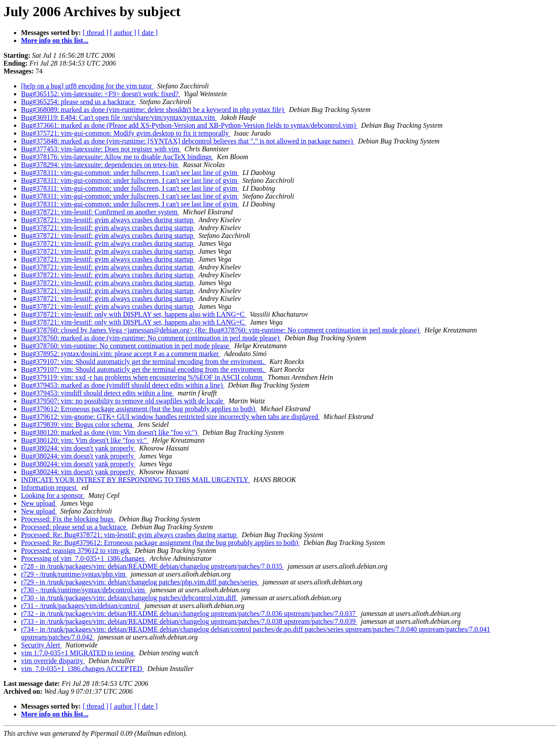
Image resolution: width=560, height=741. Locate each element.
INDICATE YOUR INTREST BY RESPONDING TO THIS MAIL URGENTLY (135, 480)
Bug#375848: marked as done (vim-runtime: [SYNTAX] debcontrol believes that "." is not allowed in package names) (188, 141)
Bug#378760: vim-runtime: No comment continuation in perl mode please (126, 346)
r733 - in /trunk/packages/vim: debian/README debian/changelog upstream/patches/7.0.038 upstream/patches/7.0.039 (189, 621)
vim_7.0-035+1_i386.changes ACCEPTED (82, 669)
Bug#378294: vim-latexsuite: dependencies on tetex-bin (100, 165)
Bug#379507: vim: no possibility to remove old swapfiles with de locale (123, 401)
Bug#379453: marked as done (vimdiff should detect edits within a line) (123, 385)
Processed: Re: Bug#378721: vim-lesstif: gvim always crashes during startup (129, 535)
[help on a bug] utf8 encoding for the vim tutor (87, 86)
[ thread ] (96, 33)
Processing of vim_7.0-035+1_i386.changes (84, 558)
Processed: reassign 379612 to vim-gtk (76, 551)
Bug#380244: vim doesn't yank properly (78, 448)
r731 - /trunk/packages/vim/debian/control (81, 606)
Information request (50, 488)
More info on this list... (55, 40)
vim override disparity (53, 661)
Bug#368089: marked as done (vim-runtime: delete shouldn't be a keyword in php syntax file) (153, 110)
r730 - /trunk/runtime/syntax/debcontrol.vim (84, 590)
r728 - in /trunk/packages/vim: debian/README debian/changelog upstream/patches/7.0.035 (152, 566)
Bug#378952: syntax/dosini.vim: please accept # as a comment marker (121, 354)
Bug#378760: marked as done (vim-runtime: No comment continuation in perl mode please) (151, 338)
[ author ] (123, 33)
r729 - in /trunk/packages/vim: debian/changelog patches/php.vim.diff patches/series (140, 582)
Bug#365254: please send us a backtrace (79, 102)
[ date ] (148, 33)
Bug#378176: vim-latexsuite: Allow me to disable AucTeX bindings (117, 157)
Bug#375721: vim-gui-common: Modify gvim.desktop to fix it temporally (126, 133)
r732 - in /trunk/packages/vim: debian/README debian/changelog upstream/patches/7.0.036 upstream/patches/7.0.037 (189, 613)
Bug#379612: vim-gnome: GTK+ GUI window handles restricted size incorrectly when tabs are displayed (170, 417)
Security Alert (41, 645)
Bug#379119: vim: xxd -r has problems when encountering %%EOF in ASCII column (143, 377)
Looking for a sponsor (53, 495)
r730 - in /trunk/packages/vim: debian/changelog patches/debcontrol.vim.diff (129, 598)
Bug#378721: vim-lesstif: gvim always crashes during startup (108, 220)
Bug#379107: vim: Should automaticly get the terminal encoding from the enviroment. (143, 362)
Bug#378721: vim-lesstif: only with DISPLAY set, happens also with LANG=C (134, 314)
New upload (39, 503)
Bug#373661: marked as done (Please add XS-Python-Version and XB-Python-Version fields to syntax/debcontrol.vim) (189, 125)
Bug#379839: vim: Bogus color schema (77, 425)
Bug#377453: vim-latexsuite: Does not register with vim (101, 149)
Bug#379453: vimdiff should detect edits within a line (98, 393)
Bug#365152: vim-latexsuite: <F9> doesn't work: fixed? (101, 94)
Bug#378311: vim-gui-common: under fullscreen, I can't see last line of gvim (130, 173)
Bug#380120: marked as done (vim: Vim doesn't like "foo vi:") (110, 432)
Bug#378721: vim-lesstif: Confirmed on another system (100, 212)
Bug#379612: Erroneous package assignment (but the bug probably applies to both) (139, 409)
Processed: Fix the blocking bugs (68, 519)
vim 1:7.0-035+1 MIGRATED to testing (78, 653)
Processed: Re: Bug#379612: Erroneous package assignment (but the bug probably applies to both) (161, 543)
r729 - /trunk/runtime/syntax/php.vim (74, 574)
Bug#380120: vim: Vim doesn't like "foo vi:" (85, 440)
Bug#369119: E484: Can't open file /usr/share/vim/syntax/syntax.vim (119, 117)
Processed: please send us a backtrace (74, 527)
